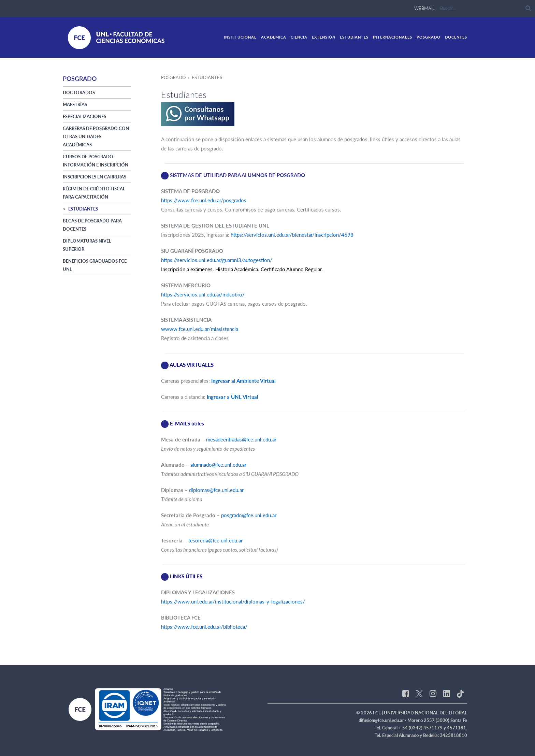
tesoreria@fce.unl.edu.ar (215, 540)
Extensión (324, 37)
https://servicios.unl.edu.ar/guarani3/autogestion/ (217, 260)
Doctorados (79, 92)
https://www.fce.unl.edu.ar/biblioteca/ (204, 627)
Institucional (240, 37)
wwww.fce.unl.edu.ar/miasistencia (200, 329)
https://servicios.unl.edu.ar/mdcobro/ (203, 294)
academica (274, 37)
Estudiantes (354, 37)
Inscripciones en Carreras (95, 177)
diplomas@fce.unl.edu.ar (216, 490)
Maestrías (75, 104)
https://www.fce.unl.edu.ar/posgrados (204, 200)
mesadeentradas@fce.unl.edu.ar (241, 439)
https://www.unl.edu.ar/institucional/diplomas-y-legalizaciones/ (233, 601)
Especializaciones (84, 116)
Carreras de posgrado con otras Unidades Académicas (96, 136)
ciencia (299, 37)
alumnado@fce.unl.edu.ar (218, 465)
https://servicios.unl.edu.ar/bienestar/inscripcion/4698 (292, 235)
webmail (424, 8)
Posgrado (429, 37)
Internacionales (393, 37)
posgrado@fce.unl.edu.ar (249, 515)
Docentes (456, 37)
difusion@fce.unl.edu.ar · (383, 720)
